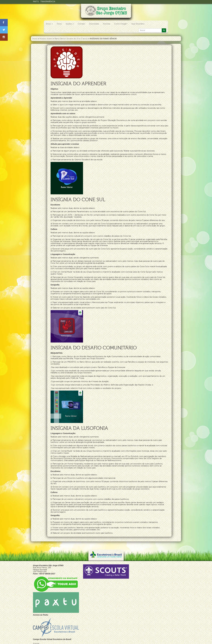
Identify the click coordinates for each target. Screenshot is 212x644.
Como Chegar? (121, 24)
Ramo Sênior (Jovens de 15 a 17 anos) (71, 39)
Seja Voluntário (138, 24)
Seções (70, 24)
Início (49, 24)
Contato (81, 24)
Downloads (94, 24)
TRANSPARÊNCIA (48, 2)
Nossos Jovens (46, 39)
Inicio (35, 39)
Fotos (59, 24)
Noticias (107, 24)
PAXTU (36, 2)
